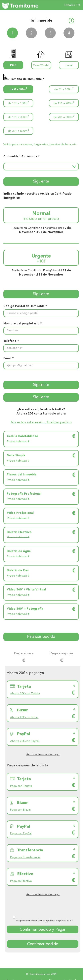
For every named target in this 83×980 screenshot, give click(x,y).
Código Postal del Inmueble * (25, 306)
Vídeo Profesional (20, 513)
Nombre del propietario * (23, 324)
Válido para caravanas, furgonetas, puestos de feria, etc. (40, 145)
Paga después (62, 653)
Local (69, 65)
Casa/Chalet (41, 65)
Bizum (23, 710)
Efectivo (25, 874)
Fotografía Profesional (24, 494)
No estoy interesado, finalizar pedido (41, 422)
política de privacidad (59, 921)
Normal (41, 217)
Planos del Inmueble (22, 475)
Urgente (41, 259)
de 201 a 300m (64, 117)
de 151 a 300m (18, 117)
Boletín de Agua (19, 551)
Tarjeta (24, 687)
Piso (13, 65)
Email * (9, 359)
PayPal (23, 734)
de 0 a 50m (18, 89)
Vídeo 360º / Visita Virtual (26, 590)
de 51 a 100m (64, 89)
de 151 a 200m (64, 103)
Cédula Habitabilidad (22, 436)
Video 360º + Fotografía (25, 609)
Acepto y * (44, 921)
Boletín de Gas (18, 571)
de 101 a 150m (18, 103)
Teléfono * (11, 341)
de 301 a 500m (18, 131)
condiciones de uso (35, 921)
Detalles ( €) (72, 5)
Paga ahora (24, 653)
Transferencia (30, 850)
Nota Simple (16, 456)
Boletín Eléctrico (19, 532)
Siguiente (41, 182)
